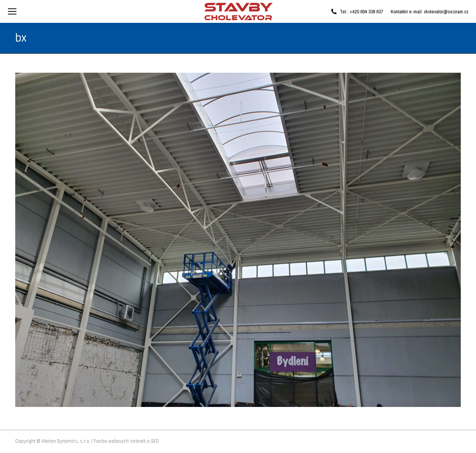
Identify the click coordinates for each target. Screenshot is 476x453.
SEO (155, 441)
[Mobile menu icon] (12, 11)
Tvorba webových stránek (120, 441)
